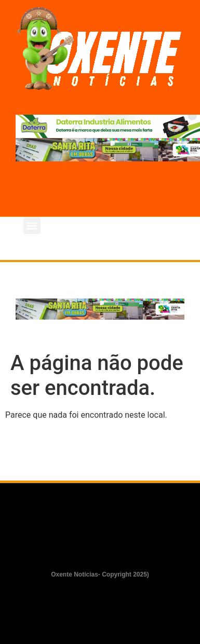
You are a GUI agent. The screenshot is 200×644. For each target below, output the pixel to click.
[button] (32, 225)
